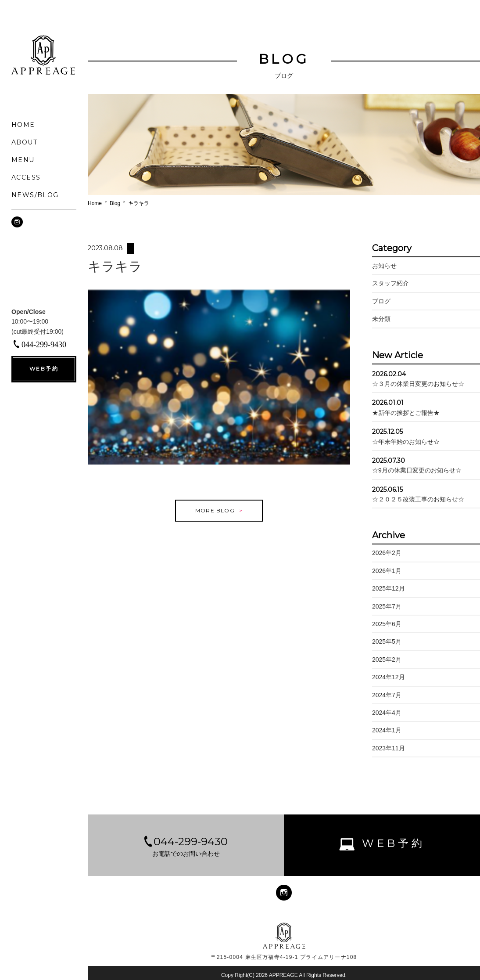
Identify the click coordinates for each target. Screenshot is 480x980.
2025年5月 (387, 641)
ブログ (381, 301)
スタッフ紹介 (390, 283)
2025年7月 (387, 606)
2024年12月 (389, 677)
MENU (23, 160)
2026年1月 (387, 571)
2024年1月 (387, 730)
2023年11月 (389, 748)
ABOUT (24, 142)
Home (95, 203)
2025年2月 (387, 659)
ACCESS (26, 177)
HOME (23, 125)
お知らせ (384, 266)
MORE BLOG (215, 517)
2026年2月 (387, 553)
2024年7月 (387, 695)
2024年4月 (387, 713)
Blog (115, 203)
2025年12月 (389, 588)
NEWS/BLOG (35, 195)
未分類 (381, 319)
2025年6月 (387, 624)
